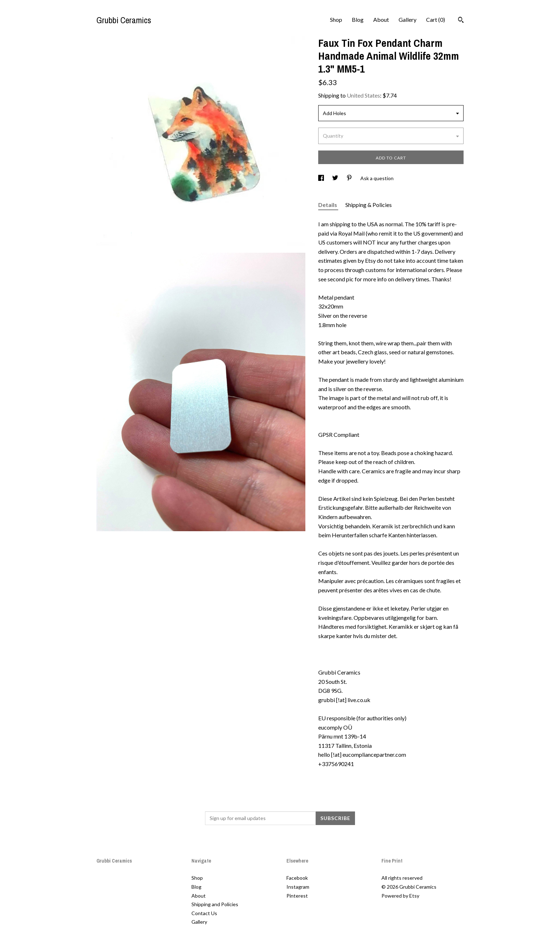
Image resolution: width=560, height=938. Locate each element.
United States (363, 95)
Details (328, 205)
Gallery (407, 19)
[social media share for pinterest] (350, 178)
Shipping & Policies (369, 205)
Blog (358, 19)
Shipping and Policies (215, 904)
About (381, 19)
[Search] (461, 21)
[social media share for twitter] (336, 178)
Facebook (297, 878)
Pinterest (297, 896)
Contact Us (204, 913)
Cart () (436, 19)
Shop (336, 19)
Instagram (298, 887)
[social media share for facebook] (322, 178)
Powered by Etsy (400, 896)
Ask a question (377, 178)
